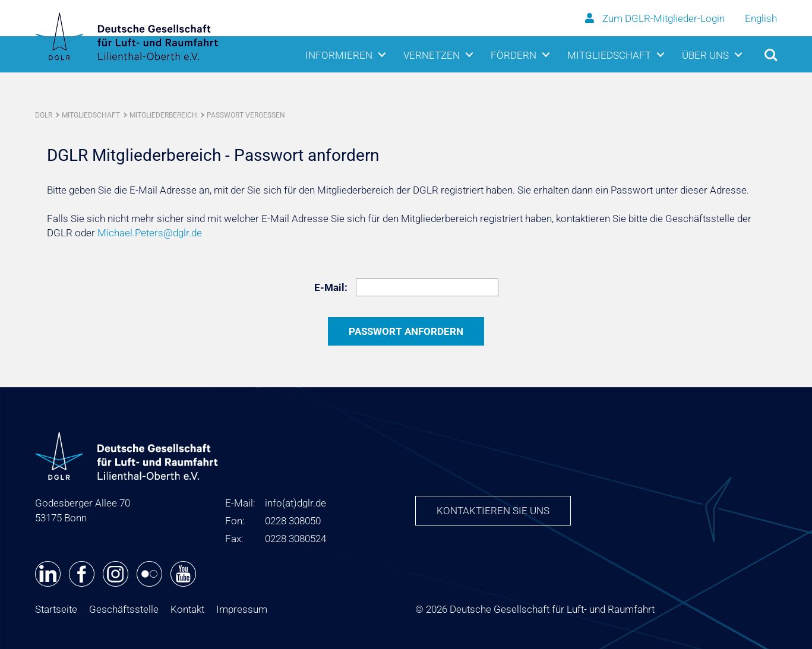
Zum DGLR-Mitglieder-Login (656, 18)
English (761, 18)
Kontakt (187, 609)
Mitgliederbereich (163, 115)
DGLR (44, 115)
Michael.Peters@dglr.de (150, 233)
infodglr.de (296, 503)
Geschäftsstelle (124, 609)
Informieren (339, 55)
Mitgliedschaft (609, 55)
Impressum (242, 609)
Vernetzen (432, 55)
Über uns (705, 55)
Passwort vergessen (246, 115)
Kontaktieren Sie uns (493, 511)
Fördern (514, 55)
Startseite (56, 609)
